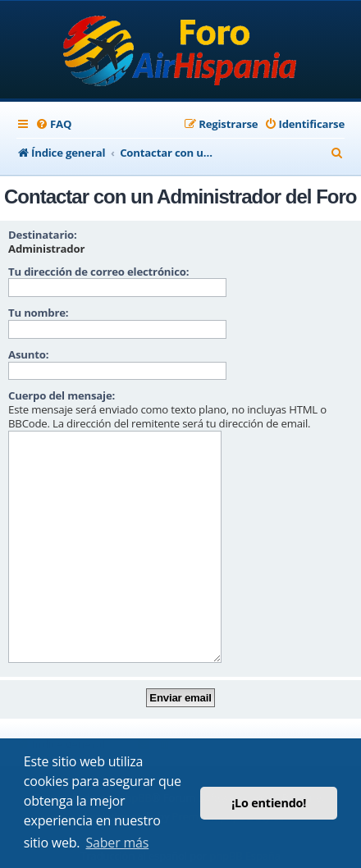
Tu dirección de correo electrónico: (98, 272)
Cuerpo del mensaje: (62, 395)
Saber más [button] (118, 843)
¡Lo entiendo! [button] (269, 803)
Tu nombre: (38, 313)
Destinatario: (43, 235)
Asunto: (28, 354)
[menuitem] (53, 124)
